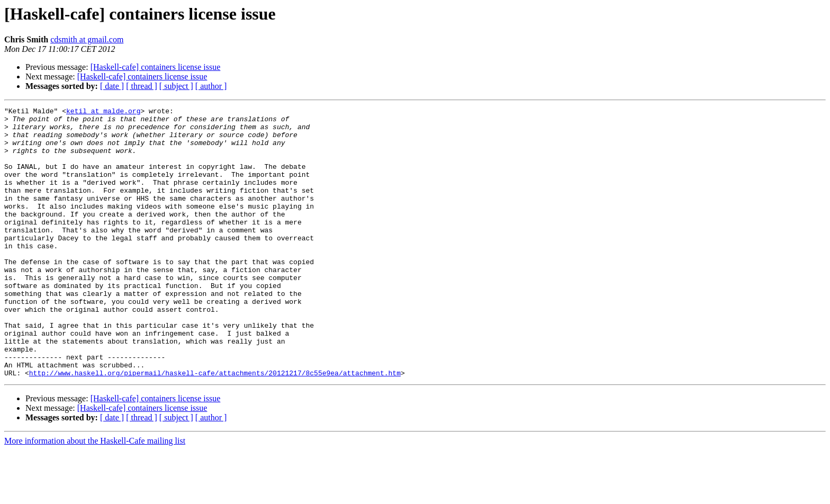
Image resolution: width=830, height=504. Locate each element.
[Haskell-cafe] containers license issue (156, 67)
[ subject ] (176, 86)
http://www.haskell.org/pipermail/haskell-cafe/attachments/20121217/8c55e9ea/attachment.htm (215, 427)
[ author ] (211, 86)
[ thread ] (142, 86)
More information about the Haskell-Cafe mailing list (95, 495)
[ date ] (112, 86)
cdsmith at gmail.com (87, 39)
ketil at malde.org (103, 112)
